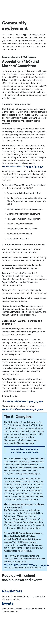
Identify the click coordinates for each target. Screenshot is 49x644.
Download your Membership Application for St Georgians (24, 451)
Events (8, 603)
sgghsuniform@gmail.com (22, 166)
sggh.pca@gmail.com (25, 401)
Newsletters (12, 591)
